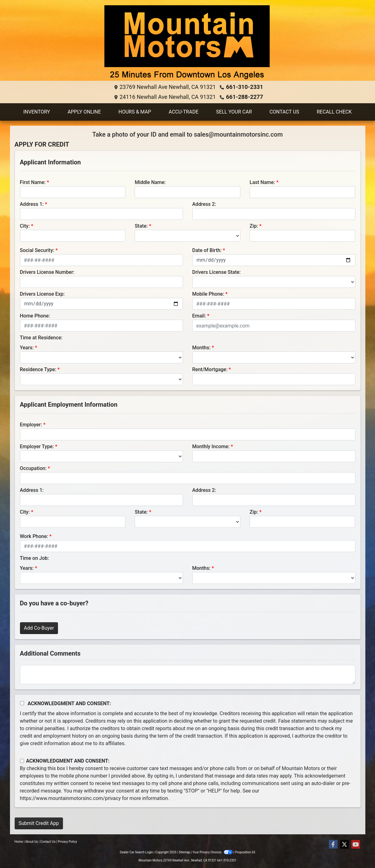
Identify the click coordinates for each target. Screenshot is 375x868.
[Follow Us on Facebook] (333, 845)
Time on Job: (34, 558)
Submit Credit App (39, 823)
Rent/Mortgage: (210, 369)
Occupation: (33, 468)
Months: (202, 348)
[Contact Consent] (22, 761)
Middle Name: (150, 182)
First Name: (33, 182)
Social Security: (37, 250)
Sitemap (184, 852)
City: (25, 226)
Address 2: (204, 204)
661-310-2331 (245, 87)
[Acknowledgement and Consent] (22, 703)
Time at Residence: (41, 338)
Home (19, 842)
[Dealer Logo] (188, 43)
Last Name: (262, 182)
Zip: (254, 226)
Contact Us (48, 842)
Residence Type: (38, 369)
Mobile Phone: (208, 294)
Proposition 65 (245, 852)
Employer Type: (37, 446)
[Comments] (188, 675)
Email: (199, 316)
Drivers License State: (217, 272)
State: (141, 226)
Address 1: (32, 204)
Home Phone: (35, 316)
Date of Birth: (207, 250)
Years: (27, 348)
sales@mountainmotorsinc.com (238, 134)
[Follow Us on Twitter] (344, 845)
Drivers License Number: (47, 272)
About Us (32, 842)
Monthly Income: (211, 446)
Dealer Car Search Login (136, 852)
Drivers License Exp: (42, 294)
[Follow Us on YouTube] (356, 845)
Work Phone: (34, 536)
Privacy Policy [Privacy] (68, 842)
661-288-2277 (245, 97)
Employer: (31, 425)
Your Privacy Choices (213, 852)
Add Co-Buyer (39, 628)
